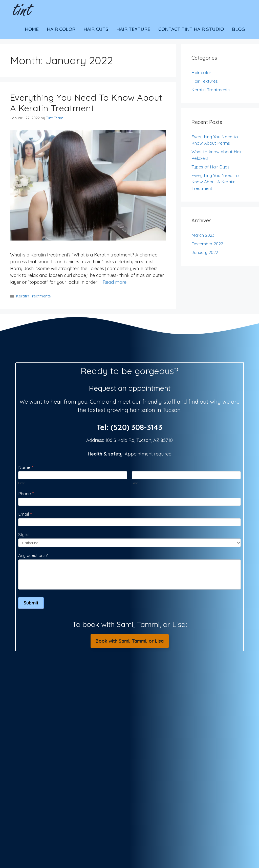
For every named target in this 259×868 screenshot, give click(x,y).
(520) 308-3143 (136, 427)
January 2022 (205, 252)
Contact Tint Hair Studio (191, 29)
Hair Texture (133, 29)
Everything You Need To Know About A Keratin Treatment (86, 103)
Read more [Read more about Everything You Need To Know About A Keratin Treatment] (115, 282)
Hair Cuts (96, 29)
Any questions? (33, 555)
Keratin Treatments (34, 296)
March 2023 (203, 235)
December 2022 (207, 244)
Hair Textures (205, 81)
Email (25, 514)
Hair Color (61, 29)
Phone (26, 494)
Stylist (24, 535)
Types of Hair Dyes (210, 167)
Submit (31, 603)
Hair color (201, 72)
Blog (238, 29)
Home (32, 29)
